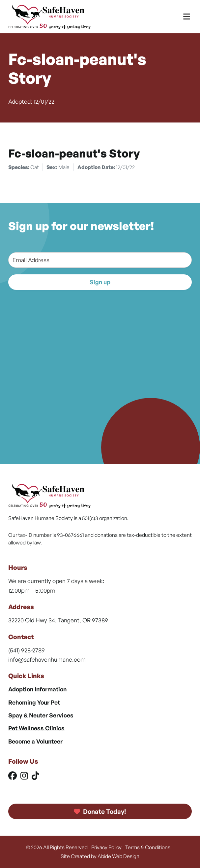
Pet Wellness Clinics (36, 728)
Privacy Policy (106, 847)
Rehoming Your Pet (34, 702)
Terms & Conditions (148, 847)
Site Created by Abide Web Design (100, 856)
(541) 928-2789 (27, 650)
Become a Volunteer (35, 741)
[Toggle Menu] (187, 17)
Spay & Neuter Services (41, 715)
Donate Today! (100, 812)
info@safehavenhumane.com (47, 659)
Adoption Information (37, 689)
